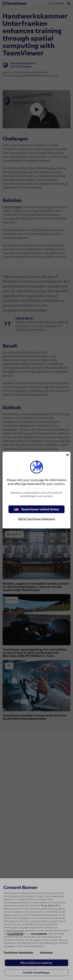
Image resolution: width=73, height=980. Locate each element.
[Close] (67, 455)
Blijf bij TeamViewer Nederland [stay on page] (37, 519)
